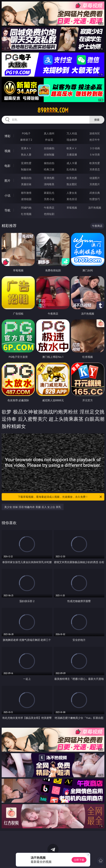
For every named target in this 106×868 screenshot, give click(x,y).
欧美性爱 (95, 163)
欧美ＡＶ (72, 148)
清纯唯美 (49, 184)
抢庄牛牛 (95, 140)
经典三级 (49, 169)
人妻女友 (72, 193)
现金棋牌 (72, 140)
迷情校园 (26, 199)
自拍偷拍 (49, 148)
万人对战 (72, 133)
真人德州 (49, 133)
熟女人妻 (26, 155)
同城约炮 (26, 208)
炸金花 (49, 140)
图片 (7, 181)
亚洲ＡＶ (26, 148)
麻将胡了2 (26, 140)
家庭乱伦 (49, 193)
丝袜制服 (49, 155)
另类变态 (95, 169)
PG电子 (26, 133)
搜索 (97, 120)
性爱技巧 (95, 199)
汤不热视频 (95, 208)
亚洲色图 (49, 178)
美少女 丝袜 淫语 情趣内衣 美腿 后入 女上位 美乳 (33, 507)
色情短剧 (49, 214)
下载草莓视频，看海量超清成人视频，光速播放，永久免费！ (60, 497)
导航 (7, 210)
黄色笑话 (72, 199)
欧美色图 (72, 178)
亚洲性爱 (26, 163)
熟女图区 (72, 184)
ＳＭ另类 (95, 155)
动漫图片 (95, 178)
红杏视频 (26, 214)
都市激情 (26, 193)
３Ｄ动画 (95, 148)
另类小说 (49, 199)
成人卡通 (72, 163)
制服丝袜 (26, 169)
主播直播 (72, 155)
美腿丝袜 (26, 184)
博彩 (7, 136)
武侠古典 (95, 193)
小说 (7, 195)
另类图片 (95, 184)
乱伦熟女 (72, 169)
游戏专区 (95, 133)
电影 (7, 166)
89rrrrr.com (53, 110)
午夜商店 (49, 208)
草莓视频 (72, 208)
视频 (7, 151)
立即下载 (79, 860)
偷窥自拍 (26, 178)
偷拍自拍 (49, 163)
